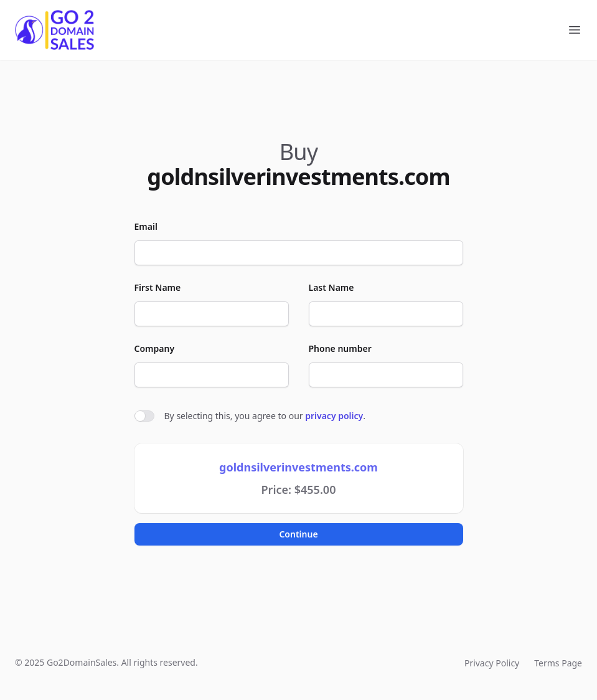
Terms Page (558, 663)
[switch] (144, 416)
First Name (158, 287)
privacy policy (334, 416)
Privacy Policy (492, 663)
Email (146, 226)
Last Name (331, 287)
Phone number (340, 348)
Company (155, 348)
